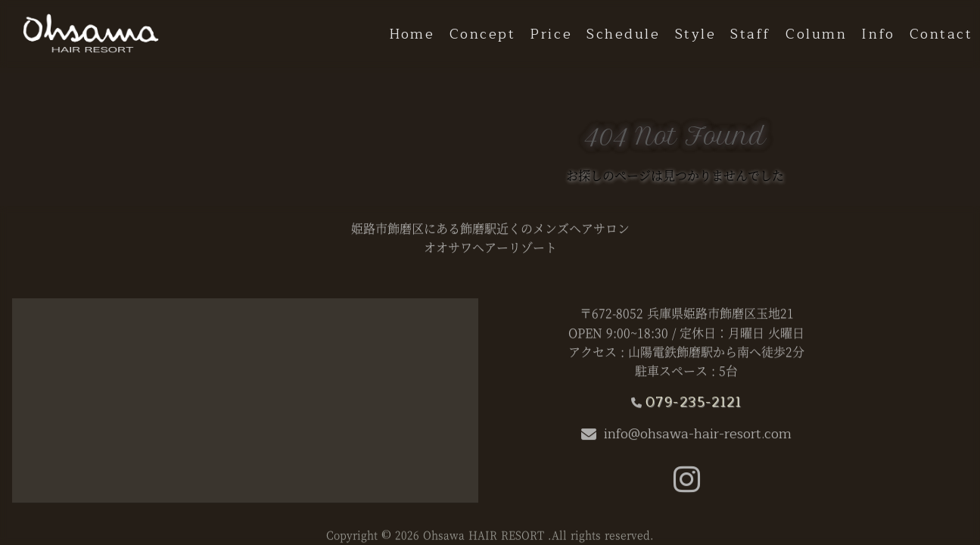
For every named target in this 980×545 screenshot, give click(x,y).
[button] (687, 487)
